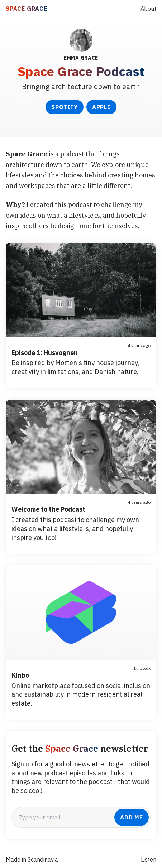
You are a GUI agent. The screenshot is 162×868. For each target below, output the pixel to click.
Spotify (65, 107)
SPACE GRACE (27, 9)
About (148, 9)
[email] (63, 817)
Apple (101, 107)
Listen (149, 859)
